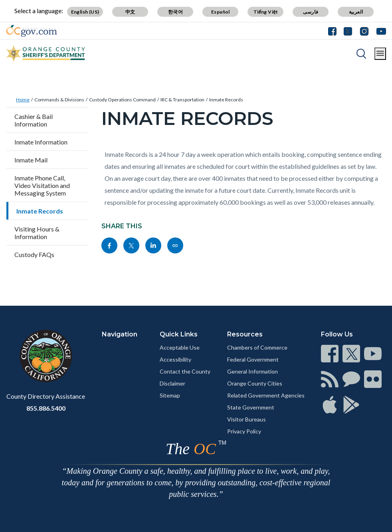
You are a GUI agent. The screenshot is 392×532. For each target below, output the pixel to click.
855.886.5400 (46, 408)
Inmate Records (226, 100)
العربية (356, 12)
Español (221, 12)
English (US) (85, 12)
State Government (251, 407)
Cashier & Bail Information (34, 120)
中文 (130, 12)
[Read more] (32, 31)
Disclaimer (172, 383)
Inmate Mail (31, 160)
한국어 (175, 12)
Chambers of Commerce (257, 347)
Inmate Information (41, 142)
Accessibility (175, 359)
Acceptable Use (180, 347)
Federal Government (253, 359)
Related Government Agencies (266, 395)
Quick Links (179, 334)
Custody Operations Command (122, 100)
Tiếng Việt (266, 12)
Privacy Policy (244, 431)
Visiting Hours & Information (37, 233)
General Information (252, 371)
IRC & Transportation (182, 100)
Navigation (120, 334)
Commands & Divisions (59, 100)
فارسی (311, 12)
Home (23, 100)
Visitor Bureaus (246, 419)
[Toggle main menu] (380, 54)
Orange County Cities (255, 383)
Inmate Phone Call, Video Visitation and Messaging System (42, 185)
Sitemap (170, 395)
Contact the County (185, 371)
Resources (245, 334)
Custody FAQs (34, 254)
